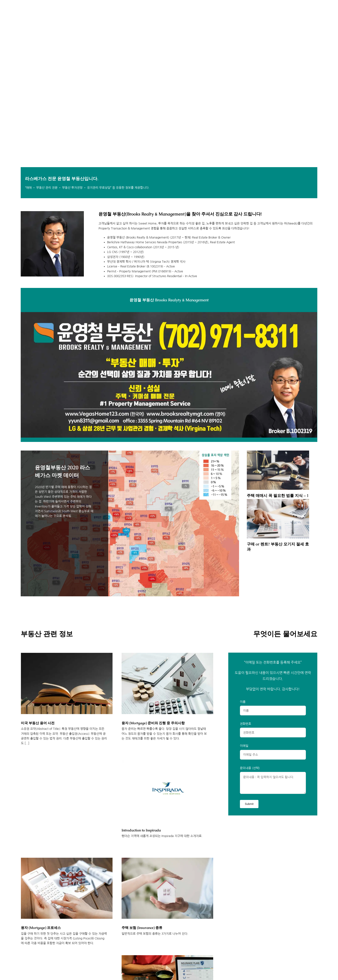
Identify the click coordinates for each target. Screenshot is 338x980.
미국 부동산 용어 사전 (38, 723)
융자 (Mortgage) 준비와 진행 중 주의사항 (153, 723)
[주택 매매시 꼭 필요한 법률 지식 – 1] (278, 470)
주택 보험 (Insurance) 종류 (142, 928)
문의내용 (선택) (250, 768)
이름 (243, 702)
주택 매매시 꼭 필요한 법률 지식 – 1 (278, 495)
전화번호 (246, 724)
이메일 (244, 746)
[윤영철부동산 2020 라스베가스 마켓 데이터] (130, 523)
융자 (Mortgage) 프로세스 (41, 928)
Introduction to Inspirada (141, 830)
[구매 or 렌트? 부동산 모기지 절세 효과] (278, 519)
